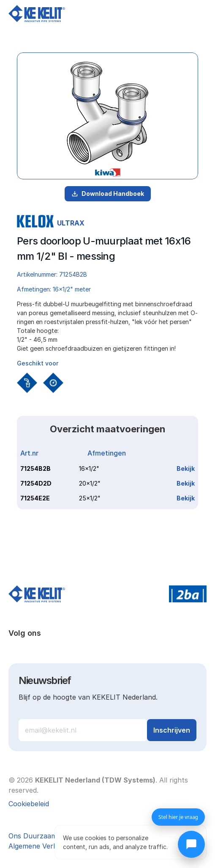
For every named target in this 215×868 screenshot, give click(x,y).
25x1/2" (90, 498)
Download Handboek (108, 194)
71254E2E (35, 498)
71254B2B (35, 468)
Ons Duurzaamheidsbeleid (50, 836)
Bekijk (186, 468)
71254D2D (36, 483)
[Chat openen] (191, 844)
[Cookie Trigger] (29, 804)
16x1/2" (89, 468)
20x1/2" (90, 483)
